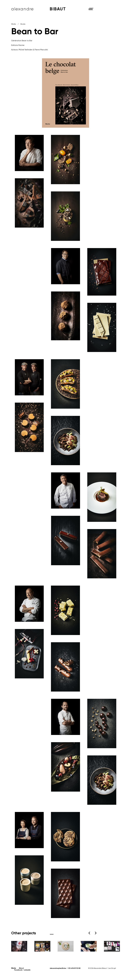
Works (14, 24)
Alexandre (23, 9)
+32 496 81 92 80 (74, 968)
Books (23, 24)
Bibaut (58, 9)
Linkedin (27, 970)
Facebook (18, 970)
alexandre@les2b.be (58, 968)
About (21, 968)
